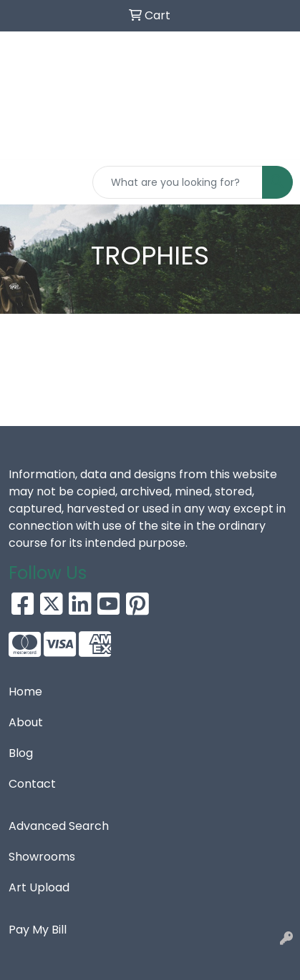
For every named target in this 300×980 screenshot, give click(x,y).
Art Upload (39, 887)
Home (25, 692)
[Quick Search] (178, 182)
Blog (21, 753)
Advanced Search (59, 826)
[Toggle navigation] (22, 182)
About (26, 722)
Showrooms (42, 857)
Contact (32, 784)
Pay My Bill (38, 930)
